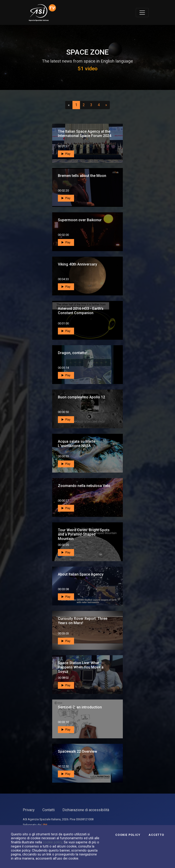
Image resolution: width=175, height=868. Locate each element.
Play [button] (66, 154)
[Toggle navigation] (142, 13)
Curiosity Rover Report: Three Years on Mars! (83, 621)
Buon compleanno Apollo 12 (81, 397)
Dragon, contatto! (73, 353)
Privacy (29, 810)
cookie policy (53, 842)
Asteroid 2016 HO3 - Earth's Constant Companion (81, 311)
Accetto (156, 835)
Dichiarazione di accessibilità (86, 810)
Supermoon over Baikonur (80, 220)
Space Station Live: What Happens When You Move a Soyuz (81, 667)
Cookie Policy (128, 835)
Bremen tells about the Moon (82, 176)
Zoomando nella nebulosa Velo (84, 486)
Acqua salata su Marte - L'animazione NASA (78, 444)
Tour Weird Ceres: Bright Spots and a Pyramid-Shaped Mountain (84, 534)
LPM (44, 825)
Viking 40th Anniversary (77, 264)
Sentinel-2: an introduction (80, 707)
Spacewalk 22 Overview (77, 751)
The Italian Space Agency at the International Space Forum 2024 (85, 134)
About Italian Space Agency (81, 574)
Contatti (49, 810)
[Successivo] (106, 105)
